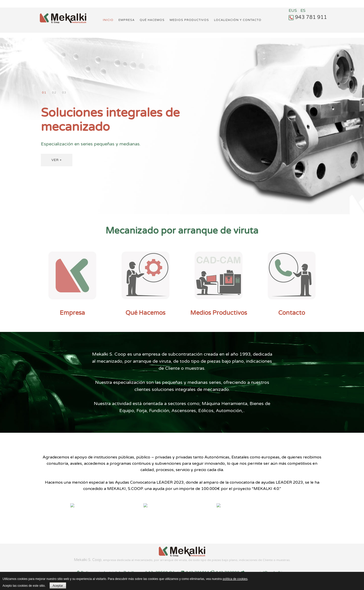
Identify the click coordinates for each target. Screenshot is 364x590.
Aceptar (58, 586)
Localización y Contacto (238, 20)
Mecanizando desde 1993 (64, 93)
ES (303, 11)
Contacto (292, 313)
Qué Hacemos (145, 313)
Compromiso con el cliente (54, 93)
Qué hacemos (152, 20)
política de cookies (235, 579)
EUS (293, 11)
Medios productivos (189, 20)
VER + (57, 160)
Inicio (108, 20)
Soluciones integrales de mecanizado (44, 93)
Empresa (127, 20)
